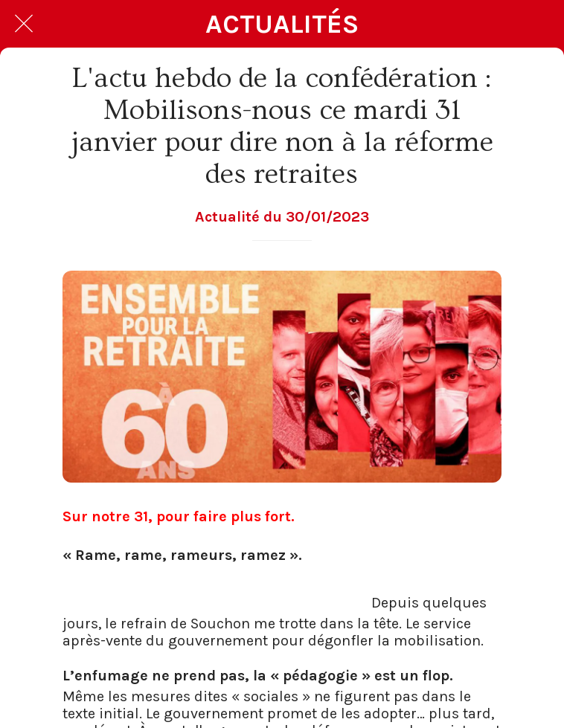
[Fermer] (24, 24)
